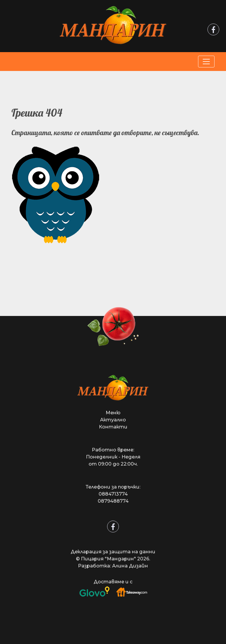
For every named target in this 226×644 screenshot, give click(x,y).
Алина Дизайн (130, 566)
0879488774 (113, 501)
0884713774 (113, 494)
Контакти (113, 427)
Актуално (113, 420)
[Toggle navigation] (206, 62)
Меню (113, 413)
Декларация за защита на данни (113, 552)
